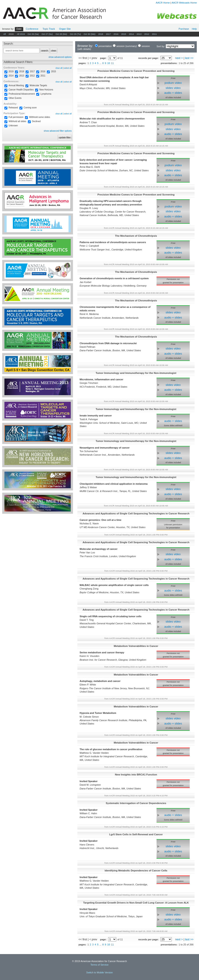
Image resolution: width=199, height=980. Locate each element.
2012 (147, 34)
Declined (36, 121)
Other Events (15, 98)
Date (19, 29)
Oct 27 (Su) (47, 34)
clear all (59, 68)
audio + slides (173, 93)
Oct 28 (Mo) (61, 34)
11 (112, 63)
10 (109, 63)
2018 (101, 34)
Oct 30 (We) (89, 34)
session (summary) (127, 46)
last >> (189, 58)
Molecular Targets (38, 85)
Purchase (184, 29)
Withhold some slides (40, 117)
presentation (105, 46)
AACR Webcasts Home (184, 3)
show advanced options (60, 57)
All (5, 34)
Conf (32, 29)
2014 (131, 34)
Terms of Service (99, 965)
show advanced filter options (58, 131)
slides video (173, 88)
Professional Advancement (22, 94)
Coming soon (30, 108)
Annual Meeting (16, 85)
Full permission (16, 117)
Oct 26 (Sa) (33, 34)
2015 (124, 34)
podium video (173, 83)
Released (13, 108)
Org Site (65, 29)
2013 (139, 34)
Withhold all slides (17, 121)
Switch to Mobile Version (99, 972)
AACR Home (163, 3)
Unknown (13, 126)
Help (194, 29)
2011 (154, 34)
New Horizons (46, 90)
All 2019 (21, 34)
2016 (116, 34)
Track (49, 29)
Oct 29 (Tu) (75, 34)
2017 (108, 34)
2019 (11, 71)
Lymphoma (46, 94)
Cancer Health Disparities (21, 90)
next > (179, 58)
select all (68, 68)
